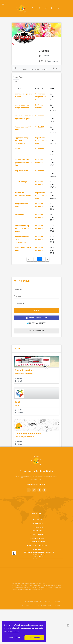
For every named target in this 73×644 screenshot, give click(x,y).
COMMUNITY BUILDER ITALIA (37, 527)
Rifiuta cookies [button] (14, 638)
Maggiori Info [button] (13, 632)
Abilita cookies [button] (34, 638)
